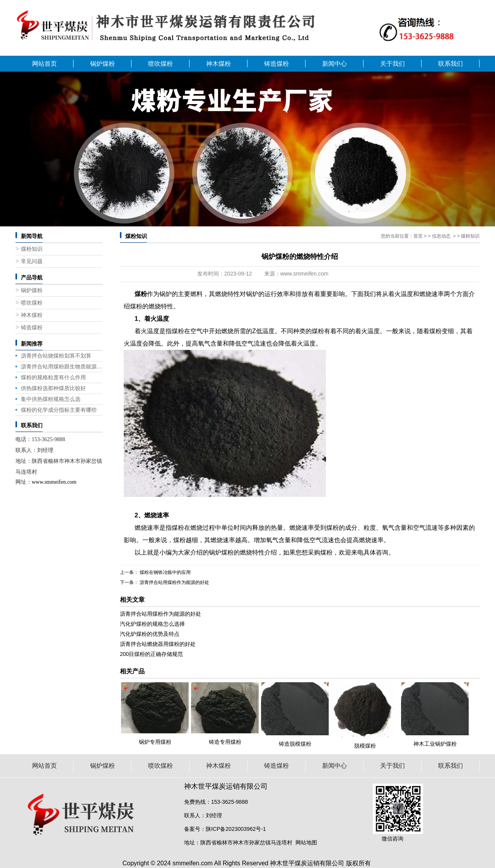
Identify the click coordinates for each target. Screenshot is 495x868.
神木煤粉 (218, 64)
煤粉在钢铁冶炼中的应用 (165, 572)
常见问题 (32, 261)
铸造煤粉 (277, 64)
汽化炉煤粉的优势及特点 (150, 634)
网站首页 (44, 64)
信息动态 (441, 236)
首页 (418, 236)
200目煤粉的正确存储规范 (151, 654)
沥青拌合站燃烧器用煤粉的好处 (158, 644)
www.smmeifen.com (304, 274)
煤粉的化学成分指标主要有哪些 (59, 410)
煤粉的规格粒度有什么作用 (53, 377)
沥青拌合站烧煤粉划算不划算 (56, 356)
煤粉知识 (32, 249)
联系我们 (451, 64)
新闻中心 (335, 64)
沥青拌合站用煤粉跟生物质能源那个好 (62, 366)
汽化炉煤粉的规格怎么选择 (152, 624)
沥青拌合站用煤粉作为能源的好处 (174, 582)
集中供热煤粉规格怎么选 (51, 399)
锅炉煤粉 (102, 64)
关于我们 (393, 64)
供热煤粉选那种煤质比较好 (53, 388)
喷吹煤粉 (160, 64)
